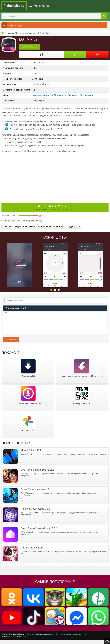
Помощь (7, 226)
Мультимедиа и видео (26, 33)
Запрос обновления (25, 226)
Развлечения (61, 95)
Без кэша (74, 95)
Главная (9, 33)
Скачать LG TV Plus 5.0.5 (55, 208)
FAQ (25, 641)
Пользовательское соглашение (69, 639)
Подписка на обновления (51, 226)
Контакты (17, 641)
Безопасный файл (11, 220)
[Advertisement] (28, 176)
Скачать (29, 47)
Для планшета (87, 95)
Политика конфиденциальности (40, 639)
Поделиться (74, 226)
